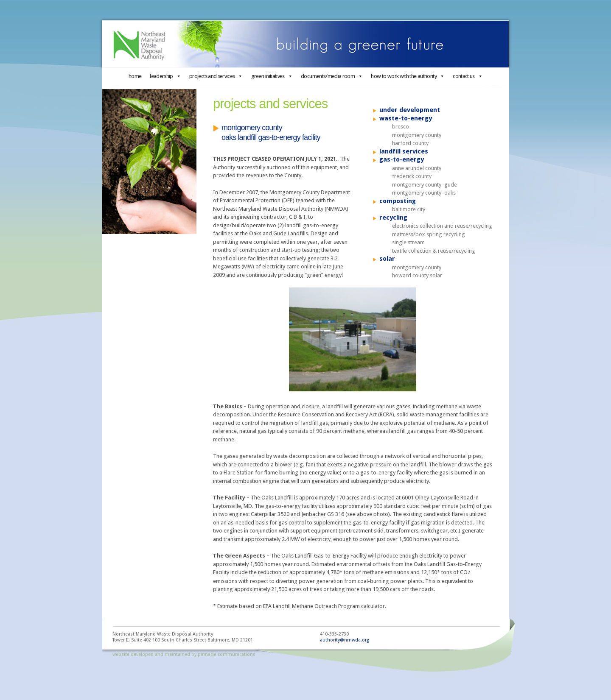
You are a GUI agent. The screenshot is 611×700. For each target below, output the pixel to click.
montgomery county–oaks (424, 193)
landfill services (404, 151)
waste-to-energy (406, 118)
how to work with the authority (408, 76)
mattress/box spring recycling (429, 234)
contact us (468, 76)
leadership (165, 76)
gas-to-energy (402, 159)
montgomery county (417, 135)
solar (387, 259)
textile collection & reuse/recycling (434, 251)
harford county (410, 143)
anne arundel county (417, 168)
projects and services (216, 76)
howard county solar (417, 275)
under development (410, 110)
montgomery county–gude (425, 185)
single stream (408, 242)
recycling (393, 218)
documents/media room (332, 76)
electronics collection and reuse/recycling (442, 226)
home (135, 76)
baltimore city (409, 209)
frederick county (412, 176)
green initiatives (272, 76)
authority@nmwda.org (345, 640)
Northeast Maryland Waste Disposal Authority (305, 44)
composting (398, 201)
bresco (401, 127)
